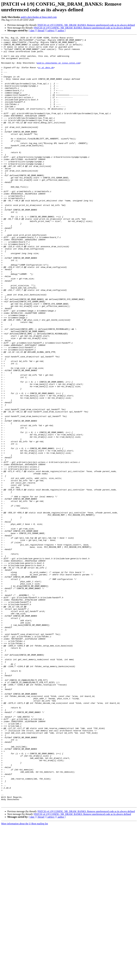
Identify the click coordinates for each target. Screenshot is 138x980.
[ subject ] (51, 31)
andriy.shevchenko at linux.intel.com (39, 17)
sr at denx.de (46, 74)
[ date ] (32, 31)
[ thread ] (41, 31)
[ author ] (61, 31)
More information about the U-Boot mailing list (25, 977)
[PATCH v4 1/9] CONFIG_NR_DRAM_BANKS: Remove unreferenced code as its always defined (86, 25)
